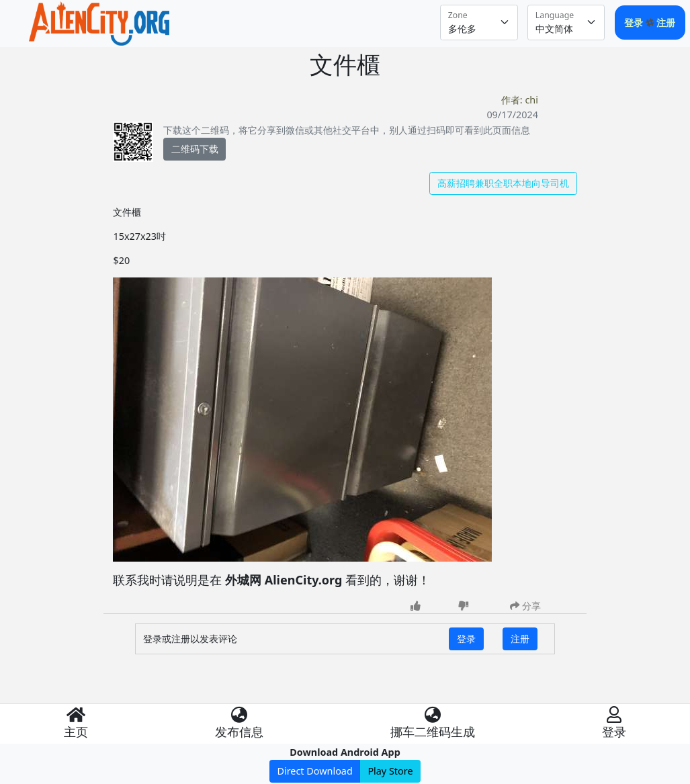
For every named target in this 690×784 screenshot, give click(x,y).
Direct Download (314, 771)
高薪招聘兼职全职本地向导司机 (503, 183)
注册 (666, 23)
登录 (635, 23)
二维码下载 (195, 149)
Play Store (390, 771)
